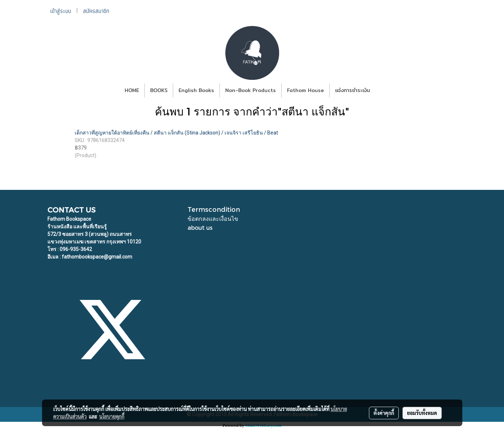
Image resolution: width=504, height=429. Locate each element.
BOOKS (159, 90)
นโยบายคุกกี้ (112, 416)
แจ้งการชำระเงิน (353, 90)
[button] (382, 91)
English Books (196, 90)
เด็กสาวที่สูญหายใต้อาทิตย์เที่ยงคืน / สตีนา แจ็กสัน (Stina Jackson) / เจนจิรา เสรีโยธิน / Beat (176, 133)
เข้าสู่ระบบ (61, 11)
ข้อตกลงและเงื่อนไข (213, 218)
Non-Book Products (251, 90)
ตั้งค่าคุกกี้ (384, 413)
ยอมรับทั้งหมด (422, 413)
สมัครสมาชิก (96, 11)
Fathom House (306, 90)
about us (200, 227)
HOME (132, 90)
